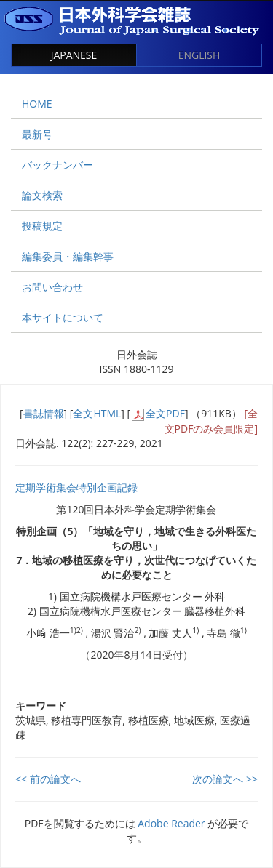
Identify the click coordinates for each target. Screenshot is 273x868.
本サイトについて (63, 317)
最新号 (37, 134)
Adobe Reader (171, 823)
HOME (37, 104)
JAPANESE (74, 55)
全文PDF (165, 413)
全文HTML (97, 413)
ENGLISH (199, 55)
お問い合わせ (52, 287)
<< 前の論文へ (48, 779)
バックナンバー (58, 165)
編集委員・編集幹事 (68, 256)
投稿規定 (42, 226)
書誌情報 (44, 413)
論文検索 (42, 195)
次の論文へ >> (225, 779)
